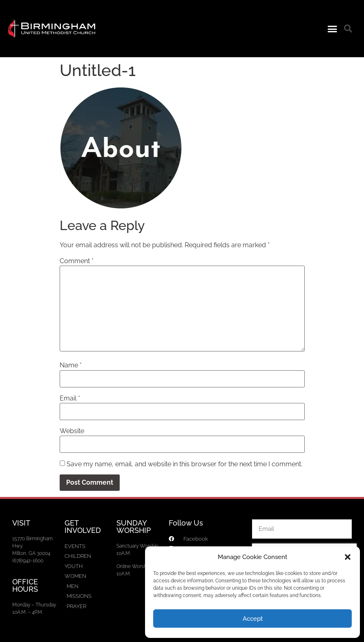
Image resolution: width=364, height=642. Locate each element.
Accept (253, 619)
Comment (77, 261)
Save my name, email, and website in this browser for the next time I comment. (184, 464)
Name (71, 365)
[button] (348, 557)
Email (70, 398)
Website (72, 431)
